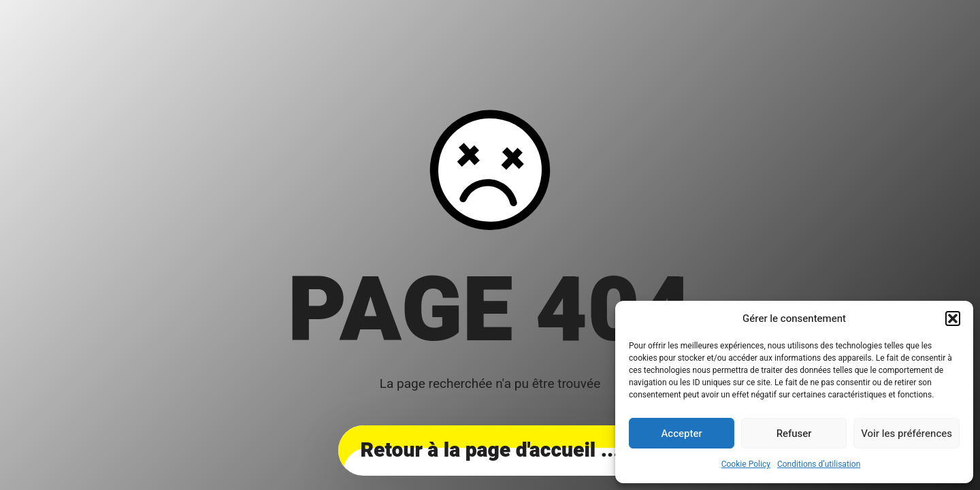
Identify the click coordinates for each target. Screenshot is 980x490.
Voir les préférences (906, 434)
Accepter (681, 434)
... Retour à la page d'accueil (490, 451)
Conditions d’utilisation (819, 464)
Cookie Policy (746, 464)
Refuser (794, 434)
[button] (953, 318)
